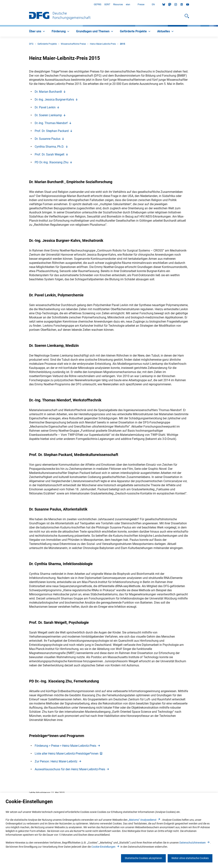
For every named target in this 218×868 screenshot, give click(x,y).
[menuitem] (37, 32)
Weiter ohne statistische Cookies (190, 858)
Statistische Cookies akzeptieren (143, 858)
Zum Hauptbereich (0, 5)
